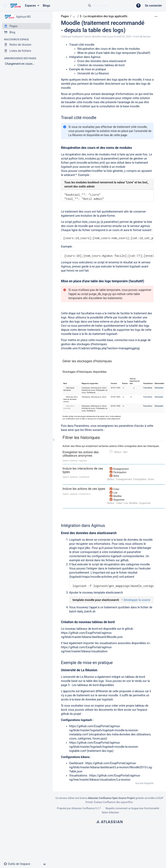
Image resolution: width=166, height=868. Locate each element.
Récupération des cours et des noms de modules (109, 49)
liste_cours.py (91, 222)
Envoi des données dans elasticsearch (102, 61)
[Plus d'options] (156, 16)
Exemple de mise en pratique (88, 69)
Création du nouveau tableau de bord (101, 65)
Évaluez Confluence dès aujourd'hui (113, 802)
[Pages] (26, 26)
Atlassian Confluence (83, 808)
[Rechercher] (90, 6)
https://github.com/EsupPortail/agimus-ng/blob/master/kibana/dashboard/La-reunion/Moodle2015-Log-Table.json (111, 767)
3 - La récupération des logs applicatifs (103, 16)
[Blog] (26, 32)
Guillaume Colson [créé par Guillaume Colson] (81, 37)
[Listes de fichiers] (26, 51)
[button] (5, 6)
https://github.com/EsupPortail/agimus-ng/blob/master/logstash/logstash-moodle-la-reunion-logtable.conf (104, 747)
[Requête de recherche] (109, 6)
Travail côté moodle (82, 45)
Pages (65, 16)
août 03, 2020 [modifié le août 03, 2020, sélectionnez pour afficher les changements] (124, 37)
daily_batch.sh (86, 611)
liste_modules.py (89, 159)
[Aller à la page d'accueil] (15, 6)
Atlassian (109, 822)
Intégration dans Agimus (85, 57)
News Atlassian (110, 812)
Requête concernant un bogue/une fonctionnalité (132, 808)
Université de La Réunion (93, 73)
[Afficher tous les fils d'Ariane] (74, 16)
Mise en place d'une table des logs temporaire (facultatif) (114, 53)
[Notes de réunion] (26, 45)
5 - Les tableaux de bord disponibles (91, 685)
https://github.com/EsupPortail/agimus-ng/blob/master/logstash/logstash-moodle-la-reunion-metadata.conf (104, 730)
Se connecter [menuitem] (153, 6)
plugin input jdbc (80, 548)
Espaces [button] (30, 6)
